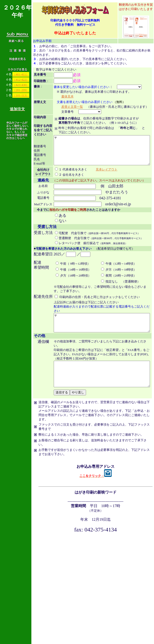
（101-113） (21, 95)
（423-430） (21, 85)
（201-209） (21, 90)
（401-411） (21, 74)
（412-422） (21, 80)
